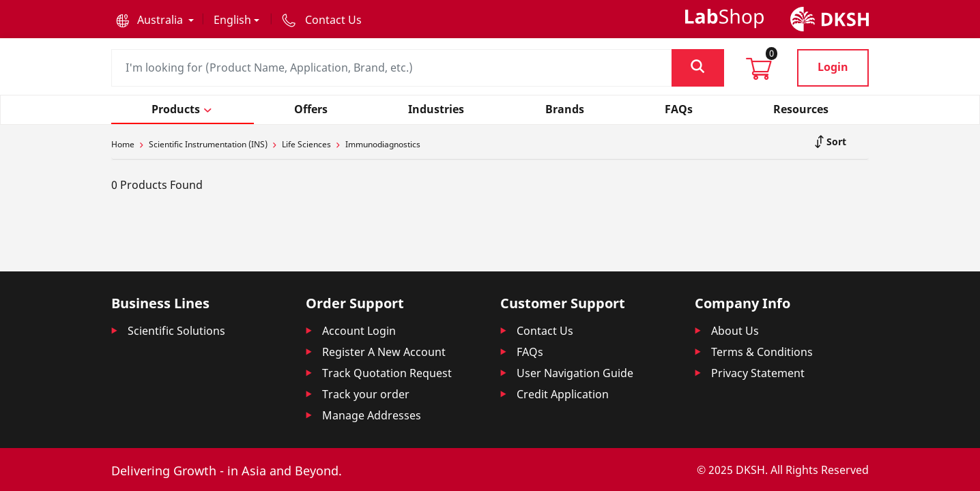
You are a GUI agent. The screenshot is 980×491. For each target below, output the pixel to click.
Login (833, 67)
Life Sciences (306, 144)
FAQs (530, 352)
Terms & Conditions (762, 352)
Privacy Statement (758, 373)
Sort (835, 142)
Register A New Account (384, 352)
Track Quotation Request (387, 373)
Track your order (366, 394)
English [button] (232, 20)
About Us (735, 331)
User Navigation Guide (575, 373)
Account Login (359, 331)
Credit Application (563, 394)
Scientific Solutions (176, 331)
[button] (155, 20)
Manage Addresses (372, 415)
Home (123, 144)
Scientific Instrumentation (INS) (208, 144)
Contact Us (545, 331)
